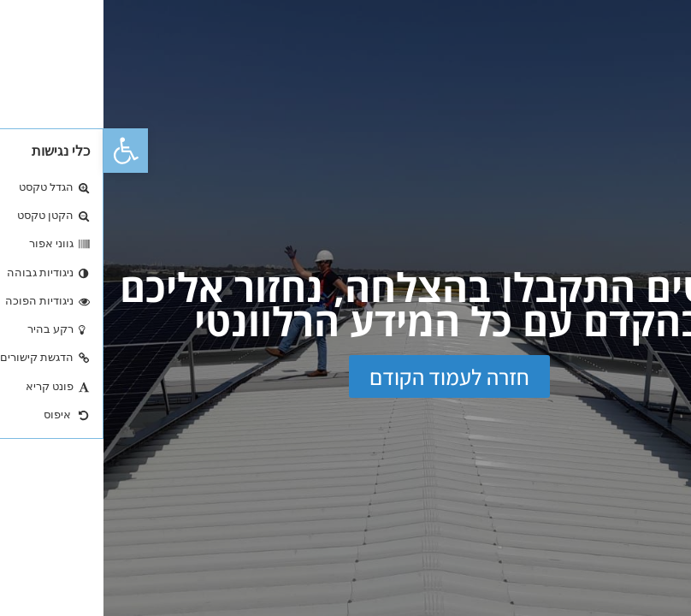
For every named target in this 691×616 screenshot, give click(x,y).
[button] (22, 151)
